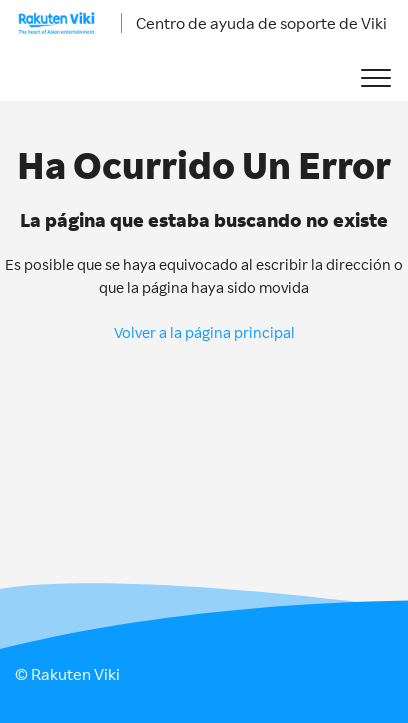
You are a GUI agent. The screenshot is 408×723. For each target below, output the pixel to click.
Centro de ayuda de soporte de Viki (261, 23)
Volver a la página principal (204, 332)
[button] (375, 78)
